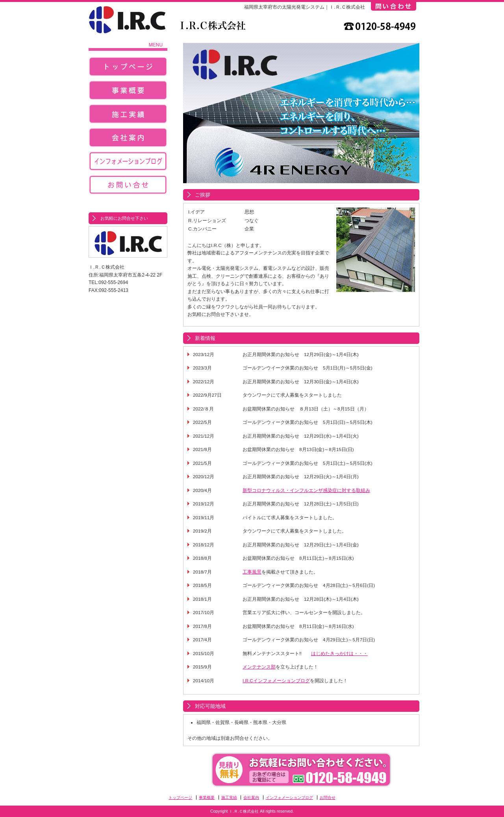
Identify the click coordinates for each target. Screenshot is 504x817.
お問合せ (128, 187)
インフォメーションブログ (128, 163)
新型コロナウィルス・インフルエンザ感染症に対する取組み (306, 490)
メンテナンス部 (259, 667)
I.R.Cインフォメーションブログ (276, 681)
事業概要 (128, 92)
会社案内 (128, 139)
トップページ (128, 69)
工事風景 (252, 572)
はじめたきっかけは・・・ (339, 653)
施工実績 (128, 116)
